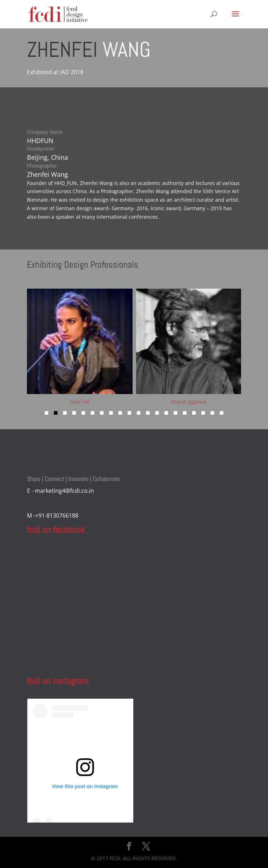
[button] (46, 413)
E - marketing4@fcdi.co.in (60, 491)
